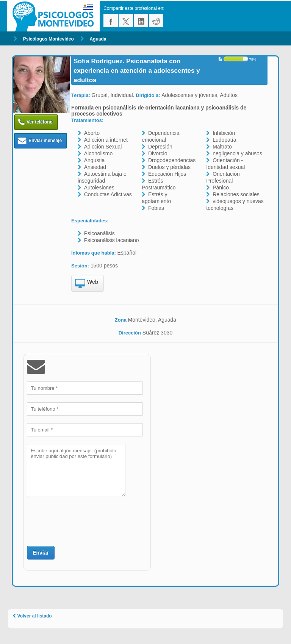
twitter (126, 20)
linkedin (141, 20)
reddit (156, 20)
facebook (111, 20)
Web (87, 284)
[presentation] (84, 521)
